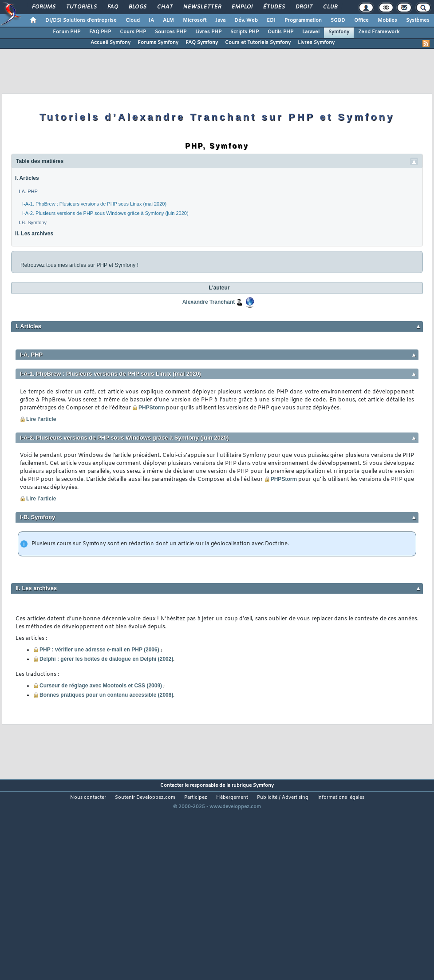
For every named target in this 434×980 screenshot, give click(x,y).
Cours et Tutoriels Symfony (258, 43)
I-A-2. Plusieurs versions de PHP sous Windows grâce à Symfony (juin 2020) (105, 213)
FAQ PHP (100, 32)
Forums (43, 7)
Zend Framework (379, 32)
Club (330, 7)
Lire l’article (38, 419)
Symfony (339, 32)
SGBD (338, 20)
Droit (304, 7)
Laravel (311, 32)
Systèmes (418, 20)
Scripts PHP (245, 32)
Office (361, 20)
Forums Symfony (158, 43)
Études (274, 7)
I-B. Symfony (33, 222)
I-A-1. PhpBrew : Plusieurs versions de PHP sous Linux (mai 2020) (94, 204)
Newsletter (202, 7)
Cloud (133, 20)
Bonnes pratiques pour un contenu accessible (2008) (106, 695)
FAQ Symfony (202, 43)
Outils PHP (280, 32)
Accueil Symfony (110, 43)
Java (220, 20)
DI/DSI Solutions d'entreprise (81, 20)
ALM (168, 20)
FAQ (112, 7)
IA (151, 20)
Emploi (242, 7)
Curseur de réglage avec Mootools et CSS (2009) (101, 686)
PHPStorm (148, 408)
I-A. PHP (28, 191)
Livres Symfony (316, 43)
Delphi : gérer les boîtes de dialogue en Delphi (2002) (106, 659)
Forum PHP (67, 32)
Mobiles (387, 20)
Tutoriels (81, 7)
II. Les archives (34, 234)
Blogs (137, 7)
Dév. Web (246, 20)
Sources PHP (171, 32)
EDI (271, 20)
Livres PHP (208, 32)
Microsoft (195, 20)
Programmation (303, 20)
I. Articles (27, 178)
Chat (164, 7)
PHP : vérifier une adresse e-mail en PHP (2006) (99, 650)
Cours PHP (133, 32)
